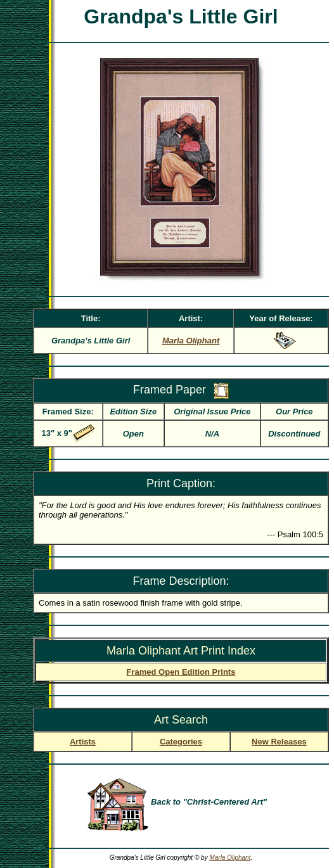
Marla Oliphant (230, 858)
